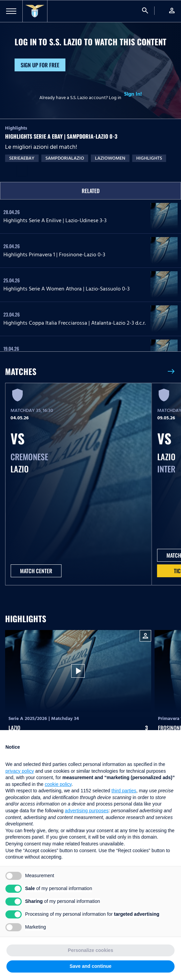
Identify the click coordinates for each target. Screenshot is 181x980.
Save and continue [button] (90, 966)
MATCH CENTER (36, 571)
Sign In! (133, 94)
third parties (124, 791)
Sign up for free (40, 65)
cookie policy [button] (58, 784)
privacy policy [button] (20, 771)
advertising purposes (87, 811)
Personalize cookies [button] (90, 950)
